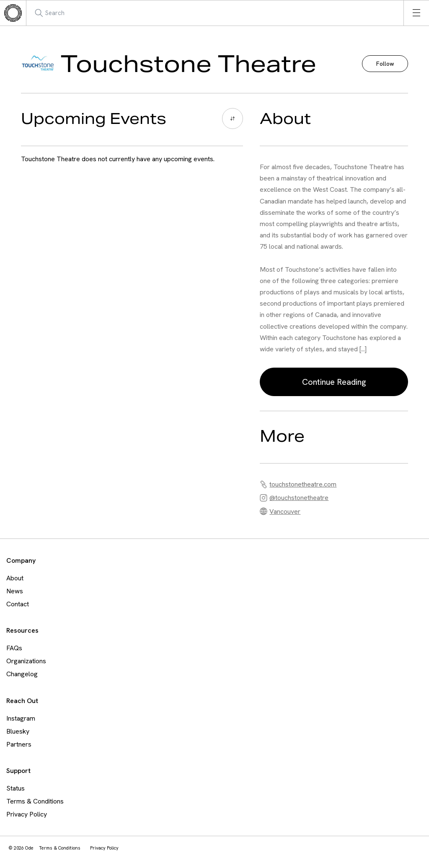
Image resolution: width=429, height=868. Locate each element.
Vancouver (285, 511)
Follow (385, 64)
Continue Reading (334, 382)
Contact (18, 604)
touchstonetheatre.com (303, 484)
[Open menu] (416, 13)
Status (16, 788)
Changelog (22, 674)
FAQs (14, 648)
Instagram (21, 718)
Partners (19, 744)
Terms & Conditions (35, 801)
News (15, 591)
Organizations (26, 661)
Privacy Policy (27, 814)
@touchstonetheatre (299, 498)
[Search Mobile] (73, 13)
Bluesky (18, 731)
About (15, 578)
